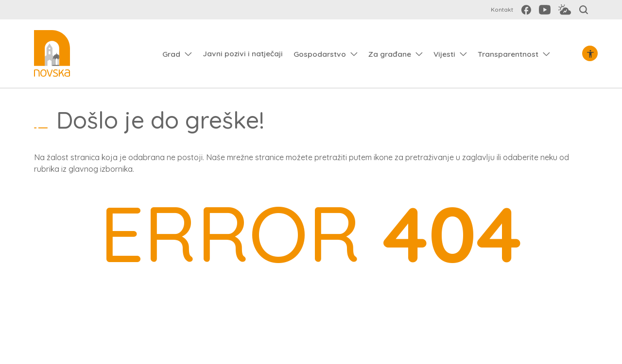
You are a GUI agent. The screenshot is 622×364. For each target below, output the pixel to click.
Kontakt (502, 9)
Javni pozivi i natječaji (243, 53)
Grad (171, 54)
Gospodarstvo (320, 54)
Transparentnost (508, 54)
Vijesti (444, 54)
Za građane (390, 54)
